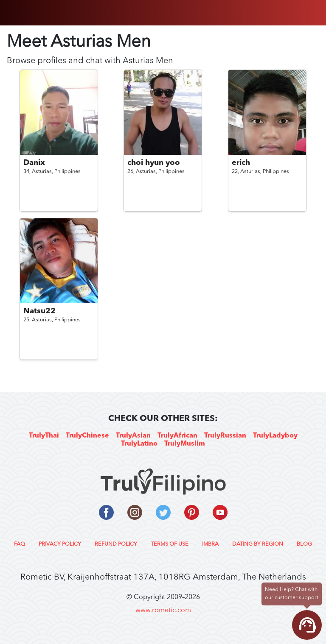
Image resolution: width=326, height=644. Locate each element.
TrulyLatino (139, 444)
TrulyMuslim (185, 444)
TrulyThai (44, 436)
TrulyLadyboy (275, 436)
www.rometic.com (163, 611)
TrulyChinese (87, 436)
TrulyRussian (225, 436)
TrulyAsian (133, 436)
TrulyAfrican (177, 436)
